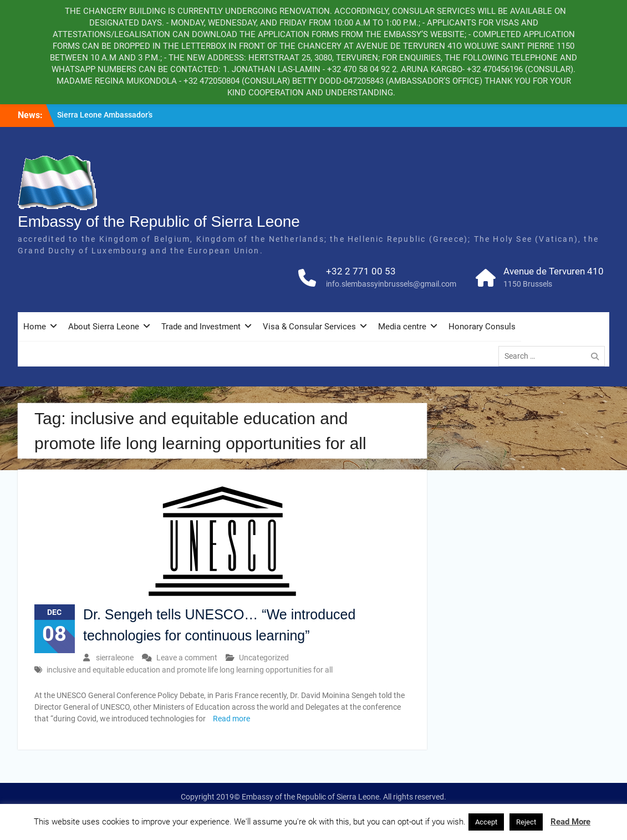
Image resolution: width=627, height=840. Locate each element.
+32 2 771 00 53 (361, 271)
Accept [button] (486, 822)
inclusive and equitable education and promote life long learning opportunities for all (190, 670)
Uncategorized (264, 658)
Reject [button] (526, 822)
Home (35, 327)
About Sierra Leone (104, 327)
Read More (570, 822)
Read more (231, 719)
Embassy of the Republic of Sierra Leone (159, 222)
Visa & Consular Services (309, 327)
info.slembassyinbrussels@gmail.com (391, 284)
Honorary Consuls (482, 327)
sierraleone (115, 658)
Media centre (402, 327)
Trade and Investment (201, 327)
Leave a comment (187, 658)
